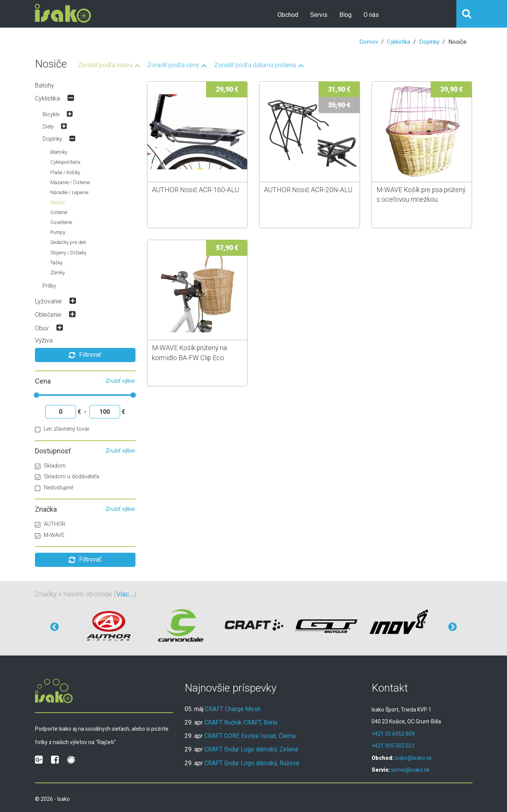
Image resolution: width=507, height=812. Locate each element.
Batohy (45, 85)
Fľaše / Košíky (65, 172)
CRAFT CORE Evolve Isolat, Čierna (250, 736)
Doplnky (429, 42)
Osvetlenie (61, 222)
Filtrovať (85, 355)
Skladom (50, 466)
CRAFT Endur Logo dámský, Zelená (251, 749)
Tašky (56, 263)
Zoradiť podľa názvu (105, 65)
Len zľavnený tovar (62, 429)
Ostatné (59, 212)
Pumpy (58, 232)
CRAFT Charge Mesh (233, 709)
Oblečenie (48, 315)
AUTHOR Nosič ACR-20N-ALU (308, 190)
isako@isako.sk (413, 758)
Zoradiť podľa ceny (173, 65)
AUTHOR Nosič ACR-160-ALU (196, 190)
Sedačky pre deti (68, 242)
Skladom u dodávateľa (67, 477)
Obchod (288, 15)
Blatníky (59, 152)
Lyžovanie (48, 301)
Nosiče (58, 202)
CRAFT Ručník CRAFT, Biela (241, 722)
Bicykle (51, 114)
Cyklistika (399, 42)
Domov (369, 42)
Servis (319, 15)
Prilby (49, 286)
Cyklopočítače (65, 162)
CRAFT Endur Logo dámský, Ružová (252, 763)
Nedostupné (54, 488)
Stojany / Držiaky (68, 253)
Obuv (42, 328)
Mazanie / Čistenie (70, 182)
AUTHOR (50, 524)
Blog (345, 15)
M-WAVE (50, 535)
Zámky (58, 273)
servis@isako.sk (410, 770)
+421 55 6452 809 (393, 734)
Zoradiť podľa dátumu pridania (255, 65)
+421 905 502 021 (393, 746)
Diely (48, 127)
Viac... (125, 594)
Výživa (44, 340)
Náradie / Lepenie (69, 192)
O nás (371, 15)
